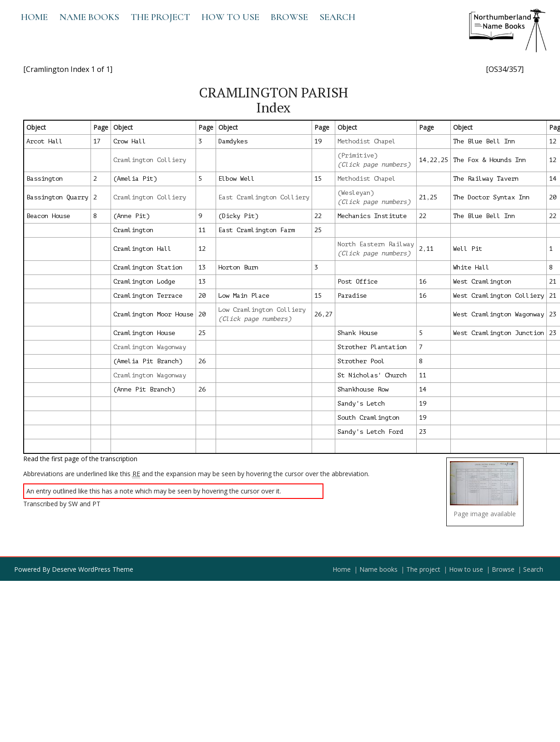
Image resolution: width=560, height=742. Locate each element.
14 (423, 160)
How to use (230, 17)
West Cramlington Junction (499, 333)
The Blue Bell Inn (484, 141)
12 (553, 141)
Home (34, 17)
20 (553, 197)
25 (444, 160)
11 (202, 230)
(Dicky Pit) (238, 216)
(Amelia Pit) (135, 179)
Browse (289, 17)
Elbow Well (237, 179)
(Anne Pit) (131, 216)
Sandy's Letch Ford (370, 432)
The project (160, 17)
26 (318, 314)
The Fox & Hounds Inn (489, 160)
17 (97, 141)
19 (318, 141)
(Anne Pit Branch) (144, 389)
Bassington (45, 179)
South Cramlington (368, 418)
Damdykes (233, 141)
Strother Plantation (372, 347)
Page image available (485, 514)
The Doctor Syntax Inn (491, 197)
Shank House (358, 333)
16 (423, 282)
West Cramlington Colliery (499, 296)
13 (202, 267)
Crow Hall (130, 141)
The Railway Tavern (486, 179)
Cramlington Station (148, 267)
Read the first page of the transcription (80, 459)
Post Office (358, 282)
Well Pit (468, 249)
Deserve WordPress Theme (93, 569)
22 (434, 160)
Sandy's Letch (361, 404)
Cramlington (133, 230)
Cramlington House (144, 333)
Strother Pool (361, 361)
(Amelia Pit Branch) (148, 361)
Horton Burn (238, 267)
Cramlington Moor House (153, 314)
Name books (89, 17)
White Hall (471, 267)
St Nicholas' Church (372, 375)
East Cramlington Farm (257, 230)
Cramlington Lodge (144, 282)
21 (423, 197)
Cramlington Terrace (148, 296)
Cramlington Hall (142, 249)
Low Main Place (244, 296)
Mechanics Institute (372, 216)
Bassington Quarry (57, 197)
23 (553, 314)
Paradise (352, 296)
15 (318, 179)
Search (337, 17)
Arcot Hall (45, 141)
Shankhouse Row (363, 389)
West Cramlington (482, 282)
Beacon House (48, 216)
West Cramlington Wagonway (499, 314)
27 (329, 314)
